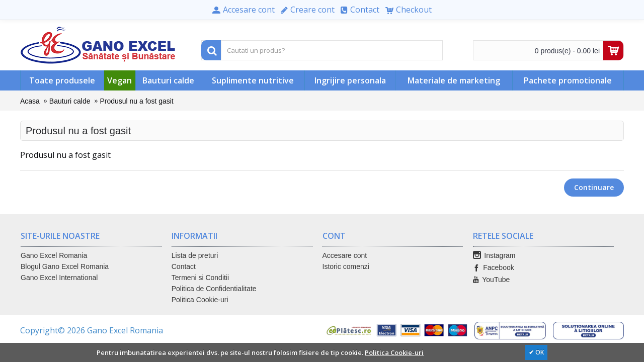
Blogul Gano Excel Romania (65, 266)
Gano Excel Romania (54, 255)
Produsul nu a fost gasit (136, 101)
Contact (184, 266)
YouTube (491, 280)
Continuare (594, 187)
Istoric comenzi (346, 266)
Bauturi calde (70, 101)
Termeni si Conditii (200, 278)
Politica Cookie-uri (200, 300)
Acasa (30, 101)
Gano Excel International (59, 278)
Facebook (493, 268)
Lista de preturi (195, 255)
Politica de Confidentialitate (214, 289)
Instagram (494, 256)
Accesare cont (345, 255)
